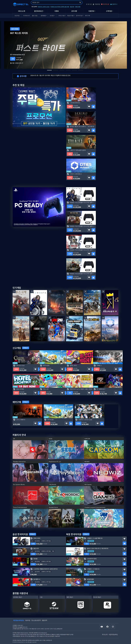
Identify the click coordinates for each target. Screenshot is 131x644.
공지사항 (74, 11)
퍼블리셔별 (70, 16)
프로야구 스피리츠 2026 (44, 7)
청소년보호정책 (36, 620)
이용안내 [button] (91, 11)
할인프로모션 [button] (38, 11)
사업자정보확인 (113, 634)
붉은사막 (72, 7)
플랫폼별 (43, 16)
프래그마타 (78, 7)
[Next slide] (108, 45)
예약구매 (87, 16)
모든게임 (17, 16)
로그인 (89, 4)
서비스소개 (21, 11)
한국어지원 (79, 16)
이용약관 (28, 620)
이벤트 (57, 11)
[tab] (49, 70)
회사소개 (105, 634)
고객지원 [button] (109, 11)
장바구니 (114, 4)
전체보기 (26, 348)
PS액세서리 (26, 16)
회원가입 (96, 4)
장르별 (52, 16)
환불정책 (44, 620)
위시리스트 (105, 4)
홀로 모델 (35, 16)
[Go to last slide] (23, 45)
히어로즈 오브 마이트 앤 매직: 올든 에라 (60, 7)
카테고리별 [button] (61, 16)
